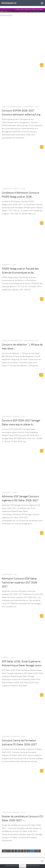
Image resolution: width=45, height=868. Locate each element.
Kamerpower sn (9, 3)
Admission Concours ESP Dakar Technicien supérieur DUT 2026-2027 (20, 582)
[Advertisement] (22, 33)
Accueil (2, 11)
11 (36, 851)
